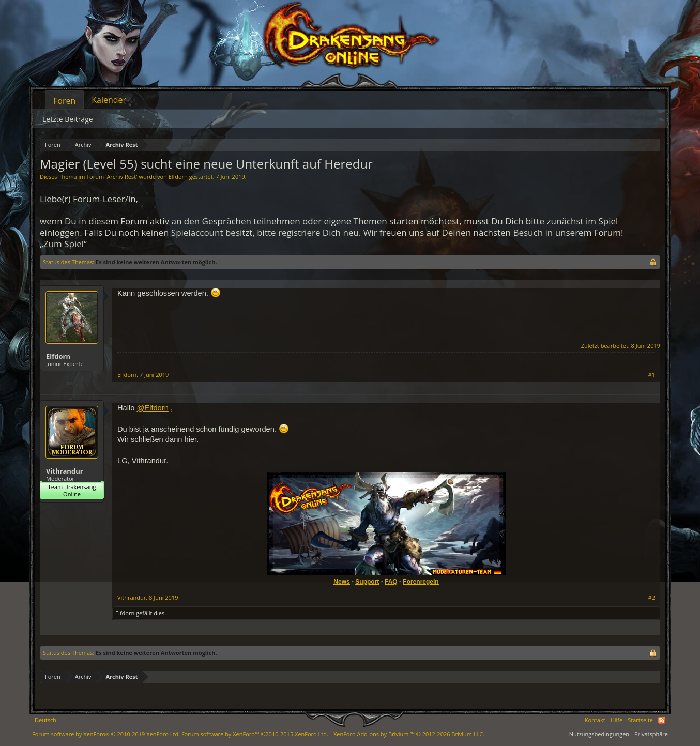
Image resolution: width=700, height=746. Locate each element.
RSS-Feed (662, 720)
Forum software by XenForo (106, 734)
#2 (652, 598)
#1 (652, 375)
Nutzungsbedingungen (599, 734)
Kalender (109, 100)
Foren (64, 101)
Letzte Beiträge (68, 119)
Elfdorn (178, 177)
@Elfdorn (152, 408)
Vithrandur (65, 471)
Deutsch (45, 720)
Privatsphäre (651, 734)
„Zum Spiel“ (63, 244)
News (341, 582)
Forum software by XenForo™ (255, 734)
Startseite (640, 720)
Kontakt (595, 720)
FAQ (391, 582)
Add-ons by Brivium (409, 734)
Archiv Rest (121, 177)
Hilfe (617, 720)
